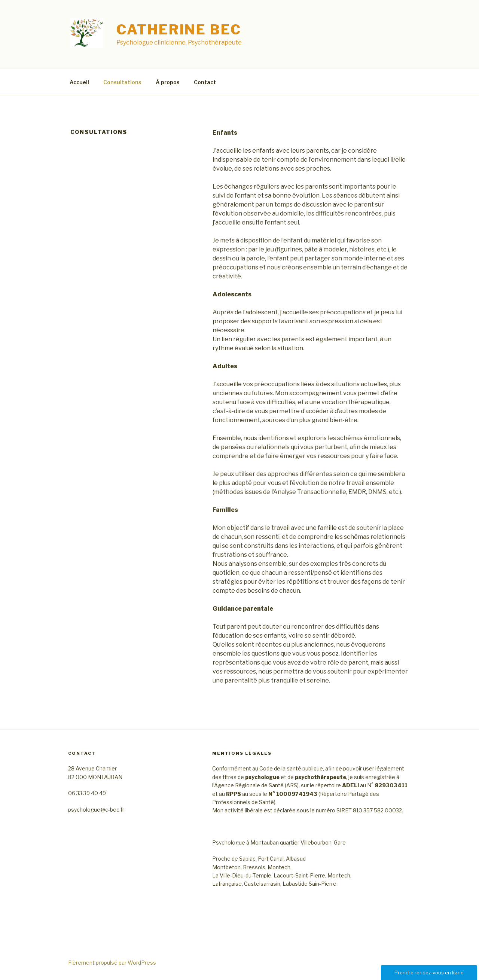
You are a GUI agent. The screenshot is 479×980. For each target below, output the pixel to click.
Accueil (79, 82)
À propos (168, 82)
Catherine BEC (179, 30)
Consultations (122, 82)
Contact (205, 82)
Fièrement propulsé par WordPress (112, 963)
